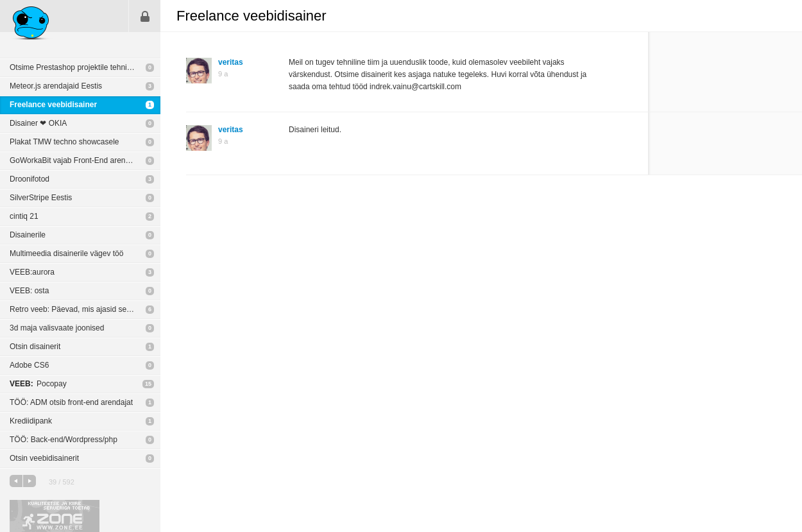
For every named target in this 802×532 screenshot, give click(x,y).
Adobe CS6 (29, 365)
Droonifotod (30, 179)
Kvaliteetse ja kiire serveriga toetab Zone (55, 516)
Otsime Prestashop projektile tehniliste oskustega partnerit (85, 67)
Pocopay (38, 384)
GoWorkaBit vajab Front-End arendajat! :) (81, 160)
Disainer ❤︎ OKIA (38, 123)
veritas (231, 62)
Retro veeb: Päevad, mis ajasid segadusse (82, 309)
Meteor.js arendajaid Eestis (56, 86)
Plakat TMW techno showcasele (64, 142)
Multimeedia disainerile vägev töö (66, 253)
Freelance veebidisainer (53, 105)
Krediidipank (31, 421)
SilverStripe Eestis (41, 198)
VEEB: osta (29, 291)
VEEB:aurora (32, 272)
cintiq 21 (24, 216)
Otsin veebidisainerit (44, 458)
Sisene (145, 16)
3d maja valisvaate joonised (57, 328)
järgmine (30, 481)
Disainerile (28, 235)
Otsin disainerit (35, 347)
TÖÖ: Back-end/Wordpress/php (64, 440)
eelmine (16, 481)
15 (148, 384)
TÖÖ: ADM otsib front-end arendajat (71, 402)
